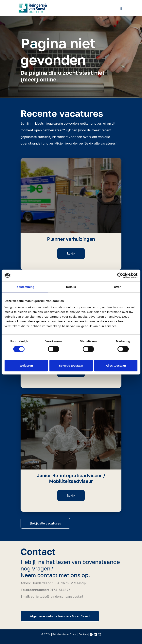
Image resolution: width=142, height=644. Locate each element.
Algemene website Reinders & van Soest (60, 616)
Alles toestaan (116, 365)
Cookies (83, 634)
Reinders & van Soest (65, 634)
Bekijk (71, 254)
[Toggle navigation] (121, 9)
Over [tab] (117, 287)
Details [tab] (71, 287)
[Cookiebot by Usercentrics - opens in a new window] (120, 275)
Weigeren (26, 365)
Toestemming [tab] (25, 287)
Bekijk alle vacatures (45, 523)
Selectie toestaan (71, 365)
